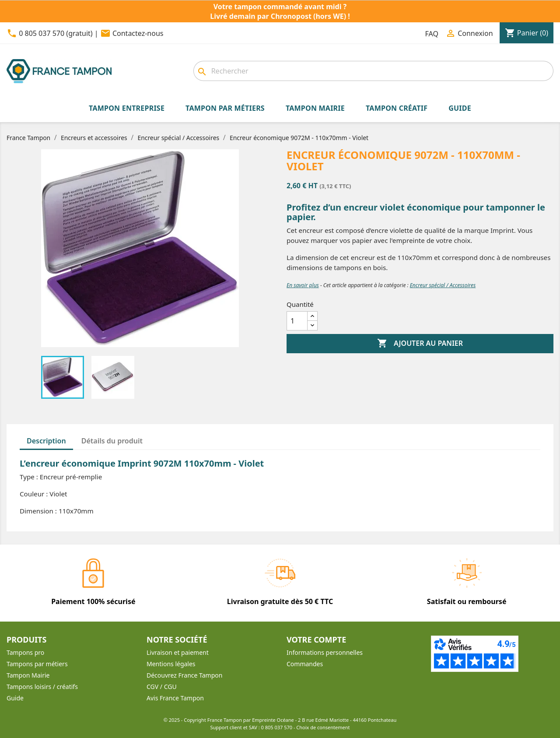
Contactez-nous (138, 33)
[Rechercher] (373, 71)
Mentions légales (171, 664)
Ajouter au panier (420, 344)
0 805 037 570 (277, 727)
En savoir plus (303, 285)
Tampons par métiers (37, 664)
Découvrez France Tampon (184, 675)
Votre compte (316, 640)
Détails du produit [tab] (112, 441)
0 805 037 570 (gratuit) (56, 33)
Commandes (305, 664)
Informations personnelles (325, 652)
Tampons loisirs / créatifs (42, 687)
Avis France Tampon (175, 698)
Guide (15, 698)
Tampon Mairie (28, 675)
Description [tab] (46, 441)
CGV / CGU (162, 687)
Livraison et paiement (178, 652)
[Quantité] (297, 321)
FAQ (432, 34)
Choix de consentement (323, 727)
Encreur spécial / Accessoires (443, 285)
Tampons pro (25, 652)
